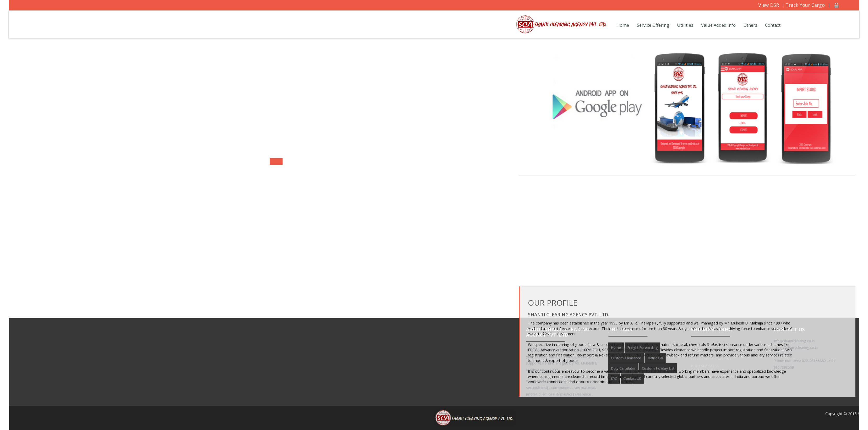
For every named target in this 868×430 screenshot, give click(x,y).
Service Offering (653, 25)
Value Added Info (718, 25)
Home (623, 25)
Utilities (685, 25)
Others (750, 25)
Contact (773, 25)
